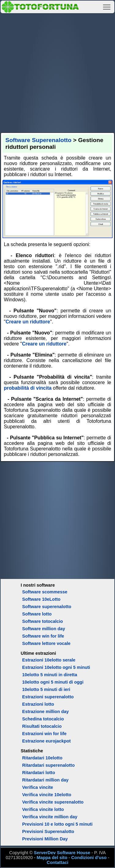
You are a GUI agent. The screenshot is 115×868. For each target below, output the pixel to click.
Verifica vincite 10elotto (47, 795)
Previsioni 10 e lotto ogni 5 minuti (57, 824)
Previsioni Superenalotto (48, 831)
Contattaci (57, 862)
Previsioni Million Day (45, 839)
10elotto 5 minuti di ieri (46, 689)
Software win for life (43, 636)
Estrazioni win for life (44, 734)
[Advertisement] (57, 72)
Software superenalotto (47, 607)
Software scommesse (45, 592)
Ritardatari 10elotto (42, 758)
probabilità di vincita (28, 388)
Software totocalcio (42, 621)
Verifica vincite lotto (43, 809)
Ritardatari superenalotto (48, 765)
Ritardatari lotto (38, 773)
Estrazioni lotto (38, 704)
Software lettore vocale (46, 643)
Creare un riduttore (28, 322)
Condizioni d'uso (89, 858)
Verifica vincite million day (50, 817)
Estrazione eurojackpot (46, 741)
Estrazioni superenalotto (48, 697)
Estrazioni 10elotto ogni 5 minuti (56, 667)
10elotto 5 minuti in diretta (50, 675)
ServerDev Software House (62, 853)
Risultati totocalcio (42, 726)
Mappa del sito (52, 858)
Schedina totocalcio (43, 719)
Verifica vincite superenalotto (53, 802)
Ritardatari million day (45, 780)
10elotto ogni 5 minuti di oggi (53, 682)
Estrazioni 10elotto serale (49, 660)
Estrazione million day (45, 712)
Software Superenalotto (38, 140)
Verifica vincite (38, 787)
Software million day (44, 629)
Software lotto (37, 614)
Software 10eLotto (41, 599)
